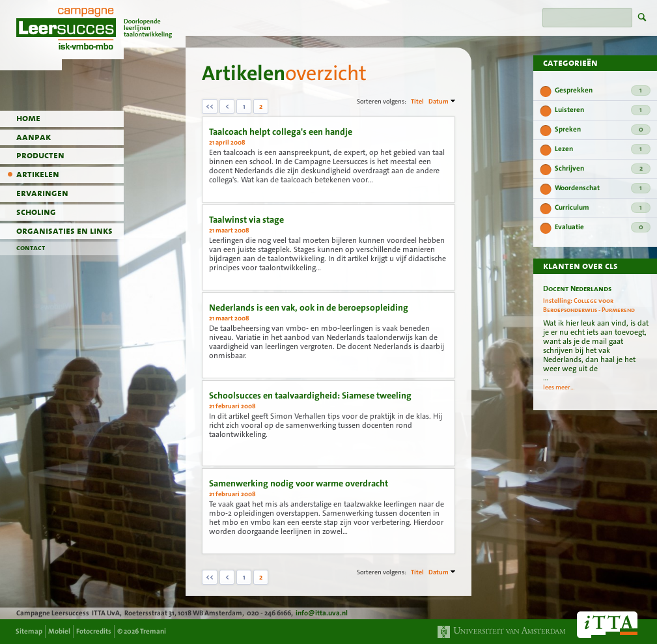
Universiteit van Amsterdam (502, 632)
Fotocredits (94, 631)
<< (210, 106)
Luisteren (603, 110)
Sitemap (29, 631)
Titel (417, 101)
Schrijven (603, 169)
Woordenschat (603, 188)
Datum (439, 101)
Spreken (603, 130)
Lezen (603, 149)
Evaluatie (603, 227)
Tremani (153, 631)
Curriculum (603, 208)
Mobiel (59, 631)
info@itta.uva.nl (322, 613)
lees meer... (559, 387)
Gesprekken (603, 91)
